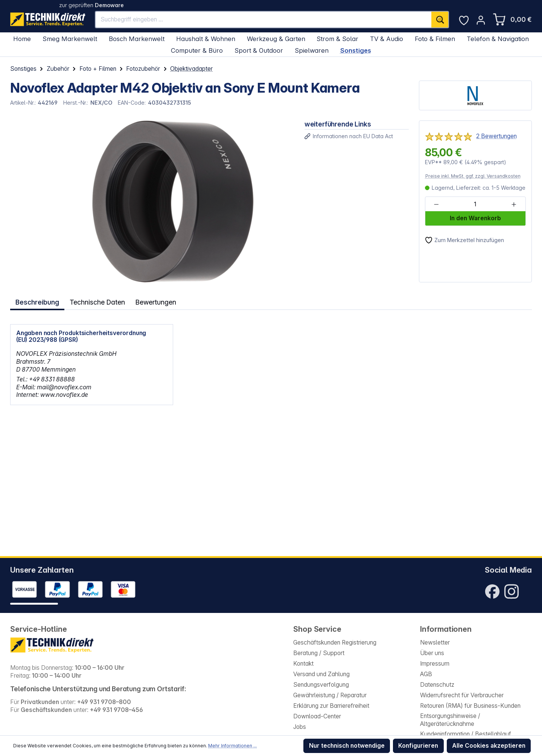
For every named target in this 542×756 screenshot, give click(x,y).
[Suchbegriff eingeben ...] (263, 20)
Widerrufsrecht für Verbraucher (462, 695)
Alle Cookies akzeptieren (489, 746)
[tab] (37, 302)
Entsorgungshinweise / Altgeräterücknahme (450, 720)
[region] (152, 201)
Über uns (432, 653)
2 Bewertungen (496, 136)
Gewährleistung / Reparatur (330, 695)
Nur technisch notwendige (347, 746)
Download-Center (317, 716)
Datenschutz (437, 685)
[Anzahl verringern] (436, 204)
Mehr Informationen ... (232, 746)
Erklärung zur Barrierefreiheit (331, 706)
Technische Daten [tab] (97, 302)
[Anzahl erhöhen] (514, 204)
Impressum (435, 664)
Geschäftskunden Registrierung (335, 642)
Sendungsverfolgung (321, 685)
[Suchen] (440, 20)
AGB (426, 674)
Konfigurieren (418, 746)
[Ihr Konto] (481, 20)
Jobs (300, 727)
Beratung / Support (319, 653)
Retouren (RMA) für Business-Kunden (470, 706)
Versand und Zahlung (321, 674)
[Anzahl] (475, 204)
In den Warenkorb (475, 218)
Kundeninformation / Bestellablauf (466, 734)
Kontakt (303, 664)
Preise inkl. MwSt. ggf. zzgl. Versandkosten (473, 176)
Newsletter (435, 642)
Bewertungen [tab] (157, 302)
